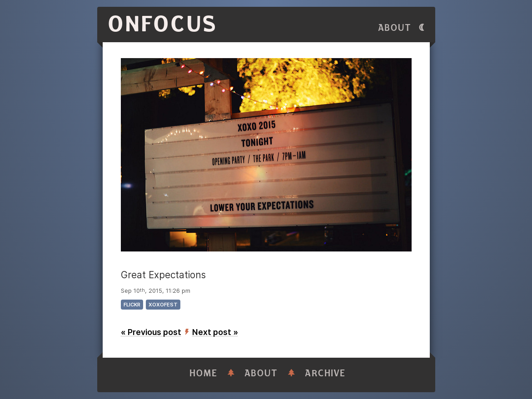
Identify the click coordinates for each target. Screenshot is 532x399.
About (395, 28)
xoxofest (163, 305)
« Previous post (151, 332)
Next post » (215, 332)
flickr (132, 305)
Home (204, 373)
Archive (325, 373)
